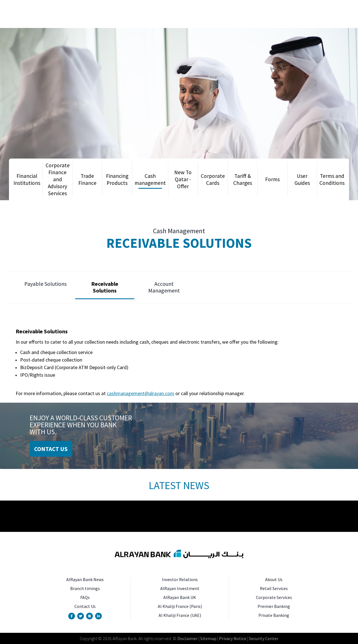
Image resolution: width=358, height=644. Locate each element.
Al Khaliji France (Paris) (180, 606)
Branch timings (85, 588)
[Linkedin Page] (98, 616)
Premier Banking (274, 606)
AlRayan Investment (180, 588)
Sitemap (208, 638)
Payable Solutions (45, 284)
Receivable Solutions (105, 287)
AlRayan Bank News (85, 579)
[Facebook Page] (72, 616)
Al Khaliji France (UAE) (180, 615)
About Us (274, 579)
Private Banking (274, 615)
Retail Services (274, 588)
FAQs (85, 597)
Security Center (264, 638)
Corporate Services (274, 597)
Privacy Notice (233, 638)
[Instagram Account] (89, 616)
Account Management (164, 287)
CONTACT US (51, 449)
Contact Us (85, 606)
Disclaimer (188, 638)
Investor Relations (180, 579)
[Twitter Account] (81, 616)
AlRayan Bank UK (180, 597)
